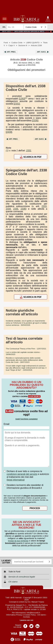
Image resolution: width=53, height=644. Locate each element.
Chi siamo (41, 615)
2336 (23, 209)
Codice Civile (17, 43)
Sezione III (23, 45)
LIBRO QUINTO (33, 43)
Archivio (26, 617)
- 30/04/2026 (26, 323)
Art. (11, 52)
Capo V (12, 45)
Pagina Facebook (25, 625)
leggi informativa (16, 480)
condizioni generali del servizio (22, 474)
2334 (8, 209)
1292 (22, 99)
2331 (17, 104)
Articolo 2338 (36, 45)
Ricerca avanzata (50, 27)
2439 (9, 132)
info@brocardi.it (33, 613)
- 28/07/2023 (24, 360)
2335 (35, 121)
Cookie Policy (30, 615)
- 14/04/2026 (26, 368)
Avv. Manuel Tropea (36, 602)
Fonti (6, 43)
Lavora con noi (26, 620)
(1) (26, 98)
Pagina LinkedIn (37, 625)
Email (7, 424)
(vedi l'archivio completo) (26, 419)
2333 (44, 206)
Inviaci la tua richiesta (18, 541)
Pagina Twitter (31, 625)
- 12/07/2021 (26, 349)
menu (5, 19)
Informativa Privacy (14, 615)
